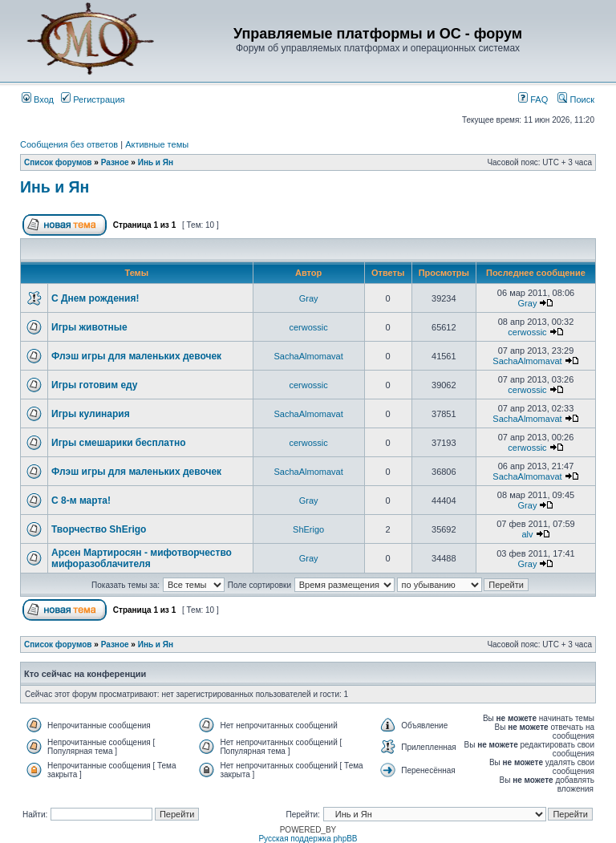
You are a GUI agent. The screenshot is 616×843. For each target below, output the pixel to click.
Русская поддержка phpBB (308, 839)
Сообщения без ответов (69, 144)
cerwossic (308, 327)
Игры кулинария (91, 414)
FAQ (533, 99)
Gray (309, 298)
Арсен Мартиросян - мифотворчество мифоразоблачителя (142, 558)
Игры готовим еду (95, 385)
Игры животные (89, 327)
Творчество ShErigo (99, 529)
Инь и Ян (156, 162)
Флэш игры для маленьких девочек (136, 356)
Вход (38, 99)
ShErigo (308, 529)
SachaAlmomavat (309, 356)
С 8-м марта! (81, 501)
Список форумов (58, 162)
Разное (115, 162)
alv (527, 534)
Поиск (576, 99)
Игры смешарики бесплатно (118, 443)
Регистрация (93, 99)
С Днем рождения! (95, 298)
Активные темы (157, 144)
